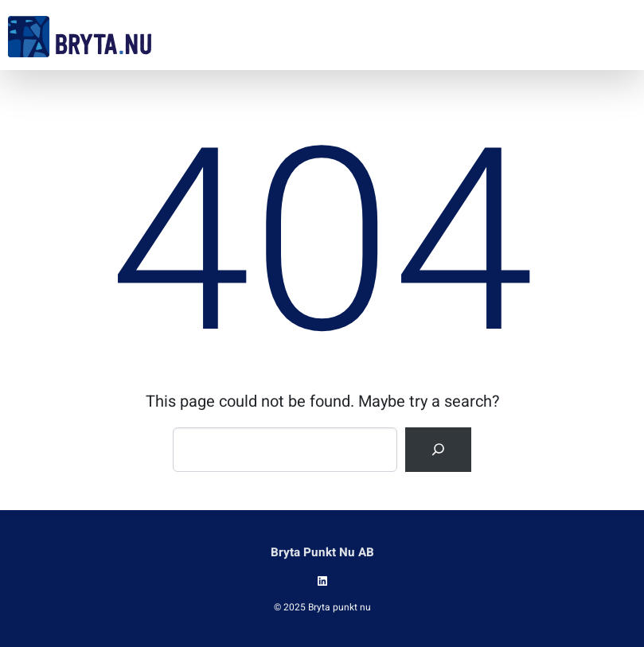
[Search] (438, 450)
